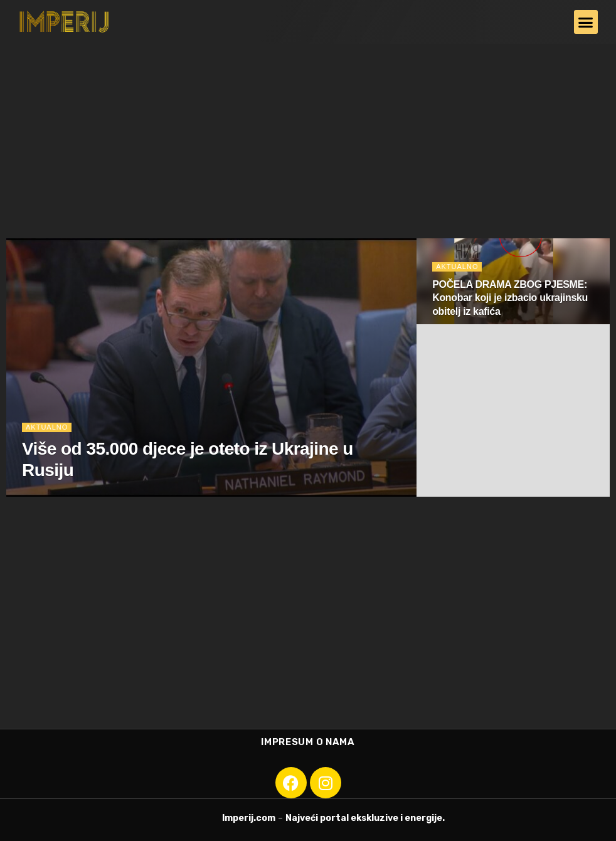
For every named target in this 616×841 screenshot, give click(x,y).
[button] (586, 22)
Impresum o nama (308, 742)
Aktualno (47, 427)
